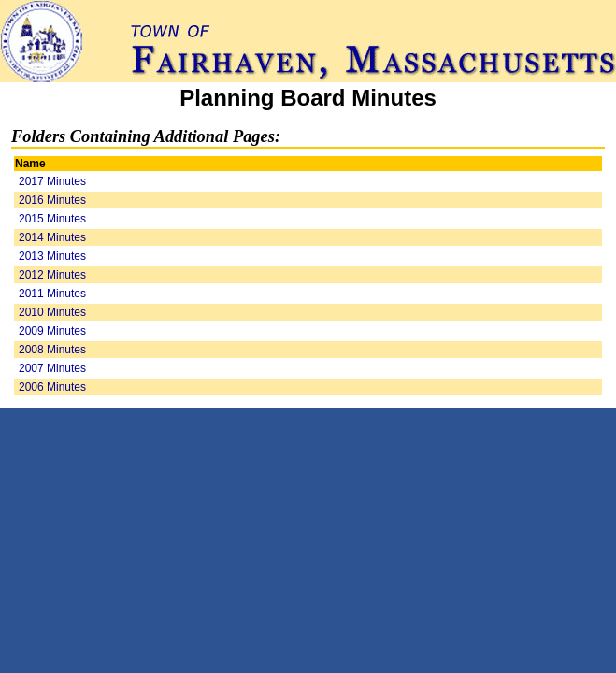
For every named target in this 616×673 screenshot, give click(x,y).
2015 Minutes (52, 219)
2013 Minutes (52, 256)
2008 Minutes (52, 350)
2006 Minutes (52, 387)
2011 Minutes (52, 294)
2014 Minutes (52, 237)
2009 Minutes (52, 331)
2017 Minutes (52, 181)
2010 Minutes (52, 312)
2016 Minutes (52, 200)
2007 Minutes (52, 368)
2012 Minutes (52, 275)
